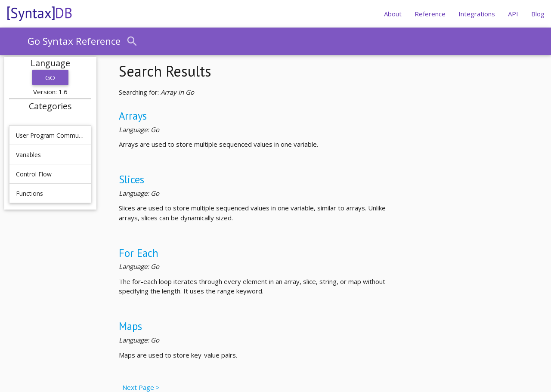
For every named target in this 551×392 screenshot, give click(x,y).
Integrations (477, 14)
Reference (430, 14)
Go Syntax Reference (74, 41)
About (393, 14)
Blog (538, 14)
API (513, 14)
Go (50, 77)
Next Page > (139, 387)
